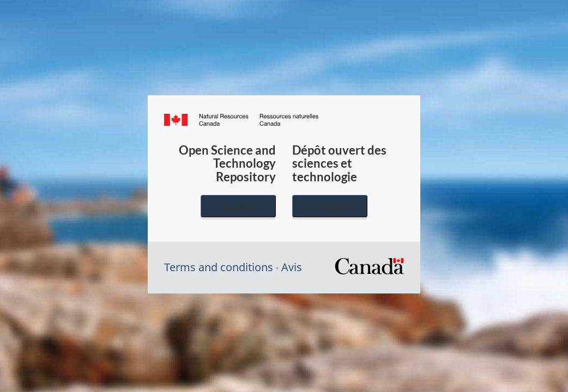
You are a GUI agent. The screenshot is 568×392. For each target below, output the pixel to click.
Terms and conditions (219, 267)
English (238, 206)
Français (330, 206)
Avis (292, 267)
